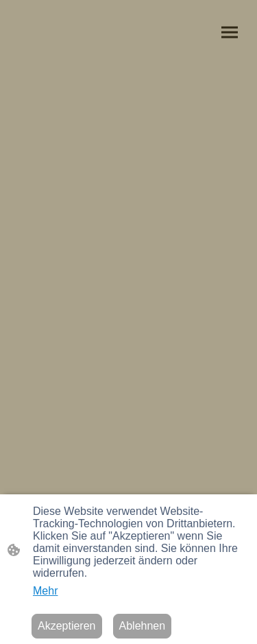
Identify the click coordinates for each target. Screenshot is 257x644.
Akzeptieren (67, 626)
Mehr (45, 591)
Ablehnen (143, 626)
